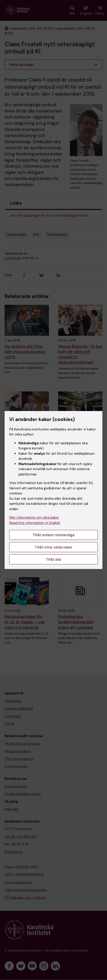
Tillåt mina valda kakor (54, 547)
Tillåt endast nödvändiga (54, 535)
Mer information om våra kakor (34, 517)
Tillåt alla (53, 559)
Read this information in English (35, 523)
